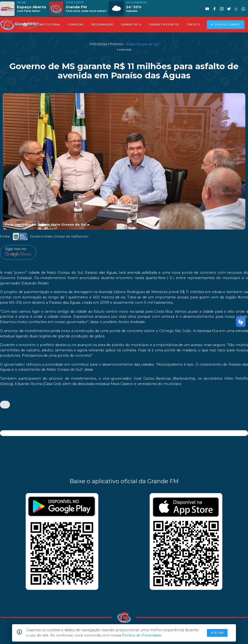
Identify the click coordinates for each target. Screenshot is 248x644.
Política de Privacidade (142, 635)
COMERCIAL (76, 25)
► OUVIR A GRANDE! (226, 25)
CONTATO (193, 25)
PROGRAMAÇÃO (102, 25)
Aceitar (217, 633)
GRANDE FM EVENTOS (164, 25)
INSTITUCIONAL (50, 25)
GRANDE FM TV (131, 25)
